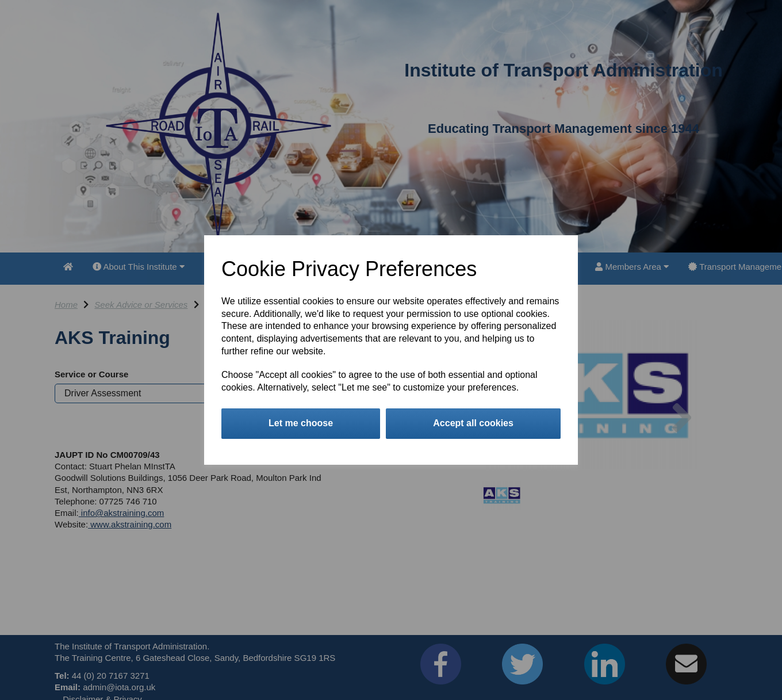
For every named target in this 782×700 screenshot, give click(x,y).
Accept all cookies (473, 423)
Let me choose (301, 423)
